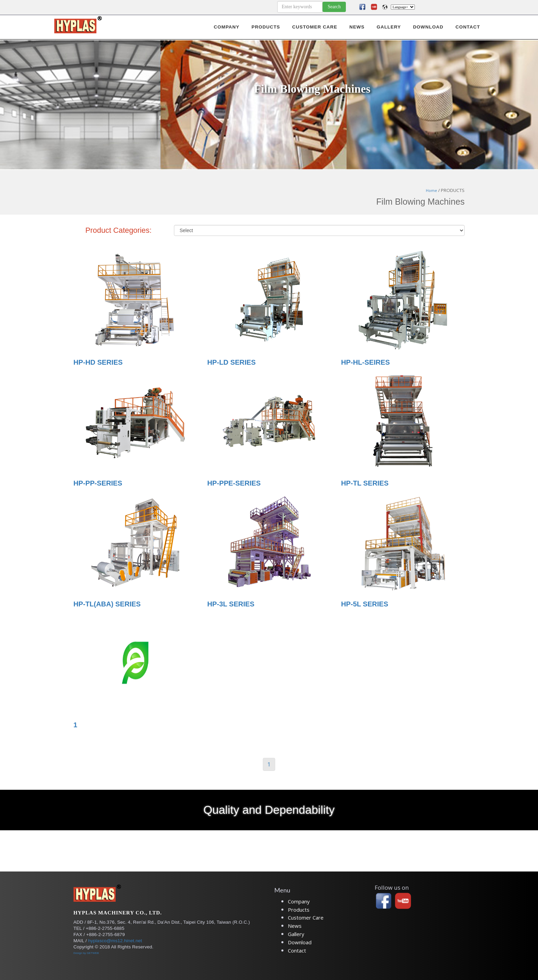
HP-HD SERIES (98, 362)
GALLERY (389, 27)
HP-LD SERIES (231, 362)
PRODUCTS (266, 27)
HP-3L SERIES (231, 604)
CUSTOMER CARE (315, 27)
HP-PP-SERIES (98, 483)
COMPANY (227, 27)
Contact (297, 950)
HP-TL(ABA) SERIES (107, 604)
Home (431, 191)
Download (300, 942)
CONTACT (468, 27)
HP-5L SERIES (365, 604)
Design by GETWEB (86, 953)
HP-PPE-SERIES (234, 483)
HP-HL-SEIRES (365, 362)
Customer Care (306, 918)
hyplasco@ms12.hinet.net (115, 941)
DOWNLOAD (428, 27)
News (295, 926)
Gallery (296, 934)
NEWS (357, 27)
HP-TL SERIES (365, 483)
